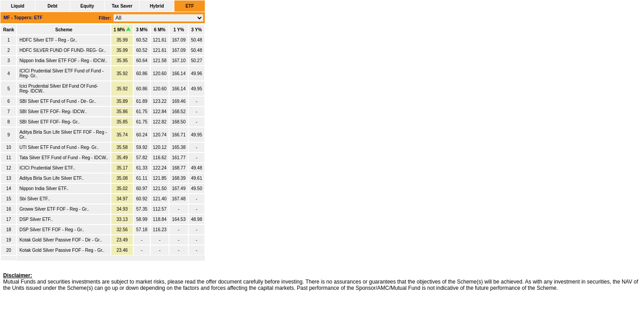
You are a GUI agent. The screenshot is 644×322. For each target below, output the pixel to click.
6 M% (160, 30)
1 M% (122, 30)
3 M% (142, 30)
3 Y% (197, 30)
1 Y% (179, 30)
